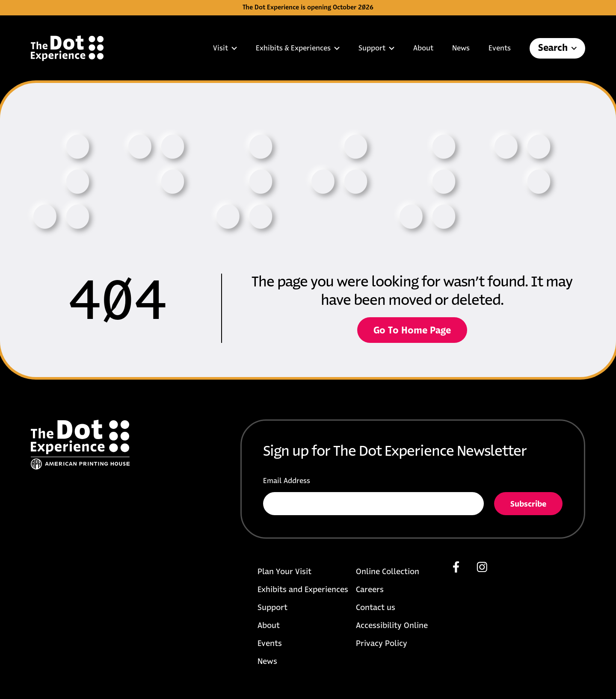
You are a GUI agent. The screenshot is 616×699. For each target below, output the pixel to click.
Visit (225, 48)
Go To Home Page (412, 331)
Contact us (376, 608)
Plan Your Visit (284, 572)
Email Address (287, 481)
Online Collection (388, 572)
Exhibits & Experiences (298, 48)
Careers (370, 590)
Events (500, 48)
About (423, 48)
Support (376, 48)
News (461, 48)
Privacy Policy (382, 644)
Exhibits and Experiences (303, 590)
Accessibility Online (392, 626)
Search (557, 48)
